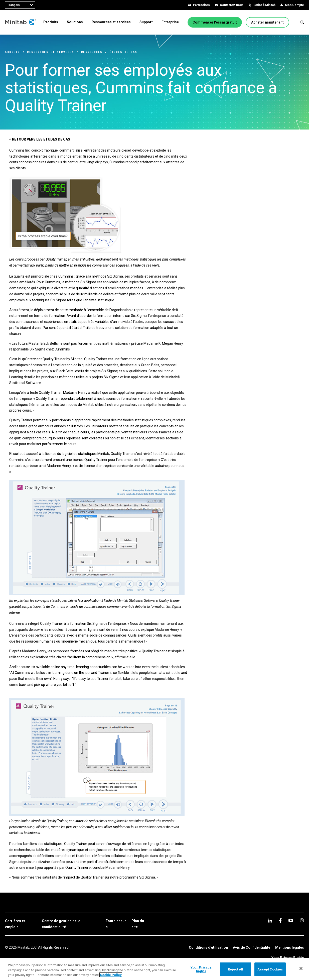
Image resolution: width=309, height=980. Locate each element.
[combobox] (20, 5)
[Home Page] (21, 22)
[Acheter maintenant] (267, 22)
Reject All (236, 969)
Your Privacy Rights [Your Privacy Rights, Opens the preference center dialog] (201, 969)
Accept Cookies (270, 969)
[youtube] (291, 920)
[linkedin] (270, 921)
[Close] (301, 968)
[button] (302, 22)
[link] (21, 924)
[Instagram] (302, 920)
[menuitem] (51, 22)
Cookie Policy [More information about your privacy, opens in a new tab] (111, 975)
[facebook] (280, 921)
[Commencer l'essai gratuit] (215, 22)
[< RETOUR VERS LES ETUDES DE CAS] (40, 140)
